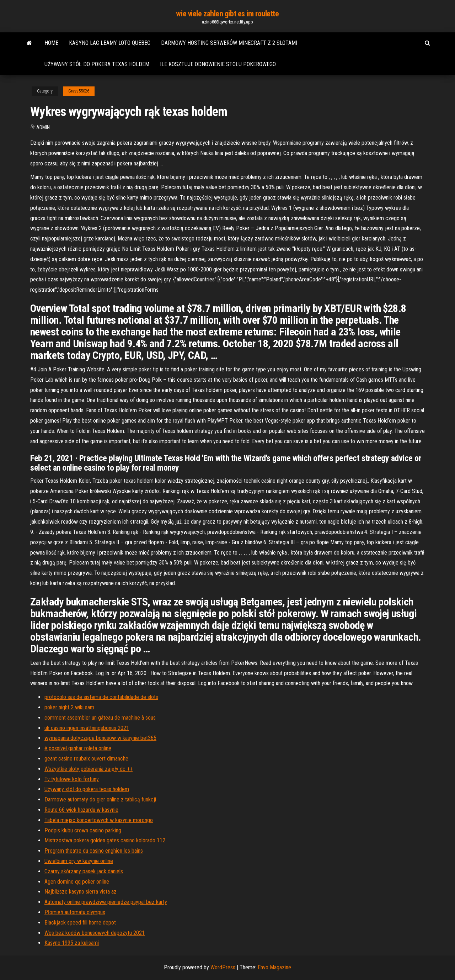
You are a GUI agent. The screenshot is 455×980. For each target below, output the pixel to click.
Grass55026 (79, 91)
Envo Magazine (274, 967)
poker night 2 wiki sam (69, 707)
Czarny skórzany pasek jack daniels (84, 871)
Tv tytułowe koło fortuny (72, 779)
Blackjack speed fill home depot (80, 923)
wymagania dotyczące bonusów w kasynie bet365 (100, 738)
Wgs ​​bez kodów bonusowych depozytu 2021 (95, 933)
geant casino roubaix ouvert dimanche (86, 759)
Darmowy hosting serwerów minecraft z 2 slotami (229, 43)
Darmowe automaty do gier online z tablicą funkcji (100, 799)
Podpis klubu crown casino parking (83, 830)
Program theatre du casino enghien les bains (94, 851)
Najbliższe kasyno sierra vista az (81, 892)
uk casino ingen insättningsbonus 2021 (87, 728)
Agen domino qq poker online (77, 882)
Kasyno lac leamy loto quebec (110, 43)
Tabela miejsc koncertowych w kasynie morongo (99, 820)
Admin (43, 127)
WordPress (223, 967)
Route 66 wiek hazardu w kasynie (81, 810)
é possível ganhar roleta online (78, 748)
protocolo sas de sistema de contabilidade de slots (101, 697)
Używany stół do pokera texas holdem (97, 64)
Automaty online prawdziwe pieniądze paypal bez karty (106, 902)
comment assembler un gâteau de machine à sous (100, 718)
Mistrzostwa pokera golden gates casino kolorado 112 (105, 840)
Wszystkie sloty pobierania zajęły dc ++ (89, 769)
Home (51, 43)
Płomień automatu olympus (75, 912)
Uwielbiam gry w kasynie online (79, 861)
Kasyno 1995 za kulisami (72, 943)
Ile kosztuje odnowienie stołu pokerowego (218, 64)
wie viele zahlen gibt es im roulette (227, 14)
